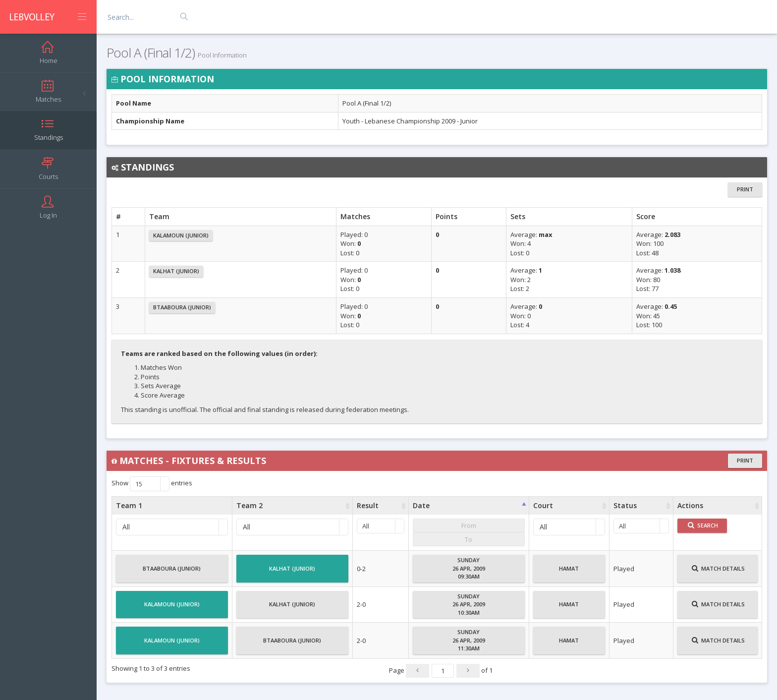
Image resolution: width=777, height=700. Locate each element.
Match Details (718, 573)
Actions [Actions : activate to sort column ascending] (690, 505)
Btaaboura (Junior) (182, 307)
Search (703, 525)
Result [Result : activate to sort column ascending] (368, 505)
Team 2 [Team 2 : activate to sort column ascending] (250, 505)
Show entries (152, 484)
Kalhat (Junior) (176, 271)
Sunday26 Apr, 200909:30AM (469, 568)
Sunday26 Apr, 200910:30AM (469, 604)
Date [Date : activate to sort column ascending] (421, 505)
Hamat (569, 573)
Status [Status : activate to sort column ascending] (625, 505)
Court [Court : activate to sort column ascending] (543, 505)
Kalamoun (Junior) (181, 235)
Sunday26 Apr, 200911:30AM (469, 640)
